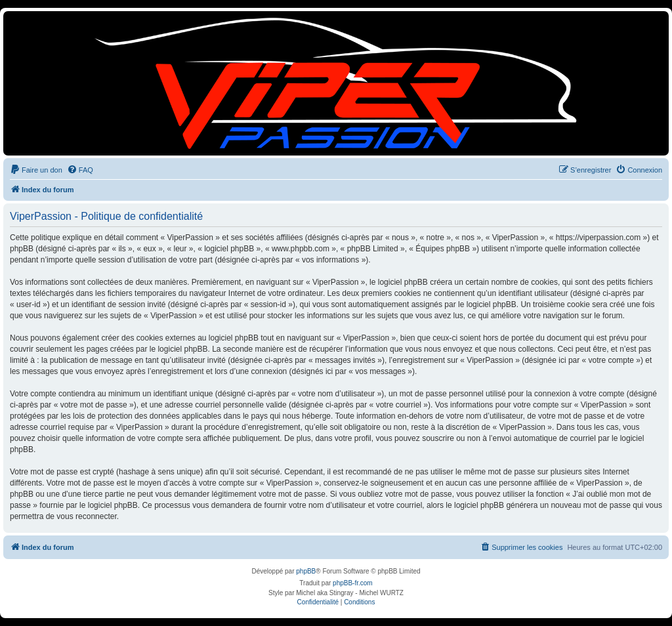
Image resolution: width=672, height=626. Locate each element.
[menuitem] (36, 170)
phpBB (306, 571)
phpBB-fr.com (353, 583)
